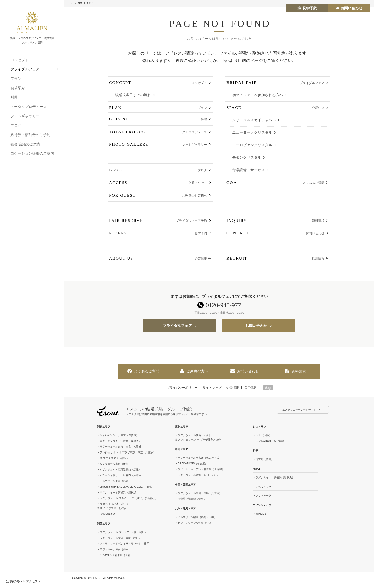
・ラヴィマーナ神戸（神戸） (114, 553)
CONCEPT (158, 83)
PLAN (158, 109)
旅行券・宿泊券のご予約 (30, 135)
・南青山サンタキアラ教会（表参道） (119, 445)
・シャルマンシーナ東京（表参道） (118, 439)
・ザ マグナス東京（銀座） (113, 462)
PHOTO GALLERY (158, 147)
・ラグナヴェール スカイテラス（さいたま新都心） (127, 502)
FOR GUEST (158, 198)
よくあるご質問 (143, 375)
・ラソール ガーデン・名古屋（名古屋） (200, 473)
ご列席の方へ (14, 581)
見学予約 (307, 8)
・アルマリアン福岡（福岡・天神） (196, 521)
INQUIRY (275, 224)
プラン (16, 79)
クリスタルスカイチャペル (254, 121)
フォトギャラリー (25, 116)
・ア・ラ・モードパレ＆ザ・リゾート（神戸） (124, 547)
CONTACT (275, 236)
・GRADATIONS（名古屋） (191, 467)
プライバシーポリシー (182, 391)
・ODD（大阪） (262, 439)
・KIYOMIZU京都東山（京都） (115, 559)
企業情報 (233, 391)
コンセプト (19, 60)
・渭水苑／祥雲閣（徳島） (191, 503)
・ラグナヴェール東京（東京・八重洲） (121, 450)
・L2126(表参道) (107, 518)
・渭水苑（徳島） (263, 463)
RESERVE (158, 236)
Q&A (275, 185)
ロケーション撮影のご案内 (32, 153)
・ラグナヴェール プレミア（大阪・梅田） (122, 536)
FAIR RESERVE (158, 224)
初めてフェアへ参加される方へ (258, 96)
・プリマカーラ (262, 499)
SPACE (275, 109)
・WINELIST (260, 517)
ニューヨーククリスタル (252, 134)
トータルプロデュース (29, 107)
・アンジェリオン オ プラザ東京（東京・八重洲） (126, 456)
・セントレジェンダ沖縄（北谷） (195, 526)
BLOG (158, 172)
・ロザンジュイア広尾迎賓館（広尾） (119, 473)
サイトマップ (212, 391)
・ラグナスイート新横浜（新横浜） (118, 496)
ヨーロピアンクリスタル (252, 147)
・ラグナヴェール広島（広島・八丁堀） (198, 497)
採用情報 (251, 391)
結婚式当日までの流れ (133, 96)
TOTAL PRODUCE (158, 134)
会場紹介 (18, 88)
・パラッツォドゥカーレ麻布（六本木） (121, 479)
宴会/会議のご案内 (25, 144)
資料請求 (295, 375)
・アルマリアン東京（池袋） (114, 485)
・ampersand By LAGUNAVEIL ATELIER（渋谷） (126, 490)
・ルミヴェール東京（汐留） (114, 467)
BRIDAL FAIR (275, 83)
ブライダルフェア (25, 69)
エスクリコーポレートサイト (299, 413)
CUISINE (158, 121)
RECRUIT (275, 262)
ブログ (16, 125)
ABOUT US (158, 262)
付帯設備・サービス (249, 172)
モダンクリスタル (247, 159)
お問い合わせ (256, 329)
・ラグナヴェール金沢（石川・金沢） (197, 479)
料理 (14, 97)
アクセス (32, 581)
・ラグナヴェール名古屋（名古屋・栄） (198, 461)
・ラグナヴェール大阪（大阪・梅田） (119, 542)
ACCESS (158, 185)
